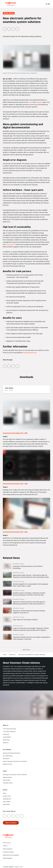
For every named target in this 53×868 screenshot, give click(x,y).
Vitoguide (39, 102)
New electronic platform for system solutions (32, 655)
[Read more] (26, 566)
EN (49, 4)
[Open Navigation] (51, 4)
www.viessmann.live (30, 353)
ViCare (30, 102)
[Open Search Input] (43, 4)
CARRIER (21, 867)
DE (47, 4)
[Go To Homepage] (10, 4)
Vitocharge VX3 (11, 244)
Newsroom (12, 655)
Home (5, 655)
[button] (27, 650)
